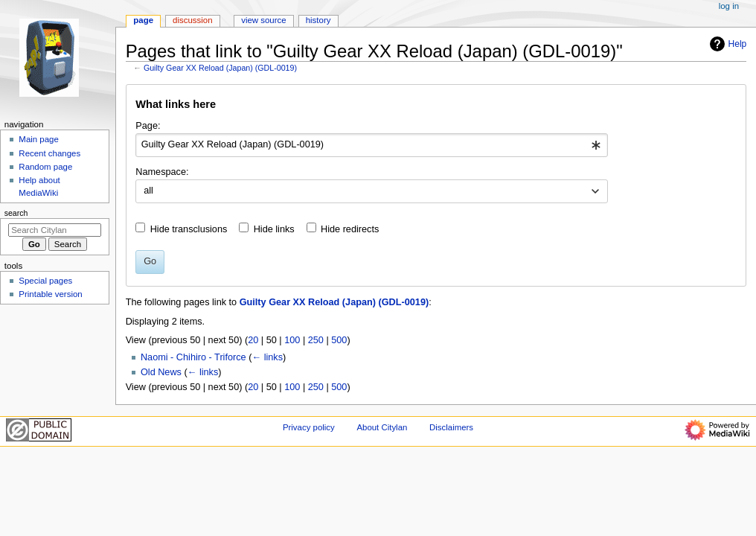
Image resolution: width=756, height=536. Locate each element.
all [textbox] (148, 191)
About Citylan (382, 427)
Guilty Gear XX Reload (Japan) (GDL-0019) (220, 68)
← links (267, 357)
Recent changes (49, 153)
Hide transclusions (189, 229)
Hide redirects (350, 229)
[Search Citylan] (55, 230)
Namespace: (162, 172)
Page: (148, 126)
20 (253, 340)
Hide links (274, 229)
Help (727, 44)
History (318, 20)
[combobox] (372, 145)
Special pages (45, 281)
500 (339, 340)
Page (143, 20)
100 (292, 340)
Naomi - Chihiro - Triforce (193, 357)
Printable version (50, 294)
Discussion (192, 20)
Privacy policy (309, 427)
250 (316, 340)
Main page (39, 139)
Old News (161, 372)
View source (263, 20)
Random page (45, 167)
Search (16, 213)
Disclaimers (451, 427)
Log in (729, 6)
